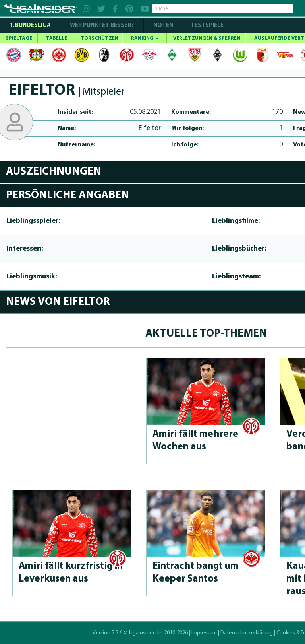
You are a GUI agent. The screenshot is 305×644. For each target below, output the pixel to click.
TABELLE (57, 38)
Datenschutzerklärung (247, 633)
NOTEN (163, 26)
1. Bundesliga (30, 26)
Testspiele (207, 26)
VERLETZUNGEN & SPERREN (207, 38)
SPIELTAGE (19, 38)
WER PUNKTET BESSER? (102, 26)
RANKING (145, 38)
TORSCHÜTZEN (99, 38)
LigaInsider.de (145, 633)
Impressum (204, 633)
